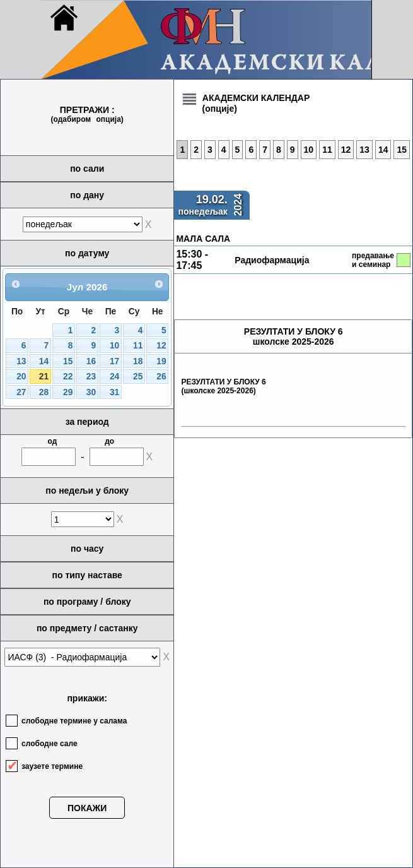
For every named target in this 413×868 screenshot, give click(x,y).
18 (138, 361)
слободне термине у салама (74, 721)
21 (44, 377)
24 (114, 377)
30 (91, 392)
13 (21, 361)
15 (68, 361)
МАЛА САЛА (203, 239)
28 (44, 392)
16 (91, 361)
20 (21, 377)
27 (21, 392)
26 (161, 377)
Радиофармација (272, 260)
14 (44, 361)
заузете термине (52, 766)
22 (68, 377)
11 (138, 346)
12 (161, 346)
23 (91, 377)
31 (114, 392)
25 (138, 377)
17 (114, 361)
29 (68, 392)
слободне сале (49, 744)
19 (161, 361)
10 (114, 346)
